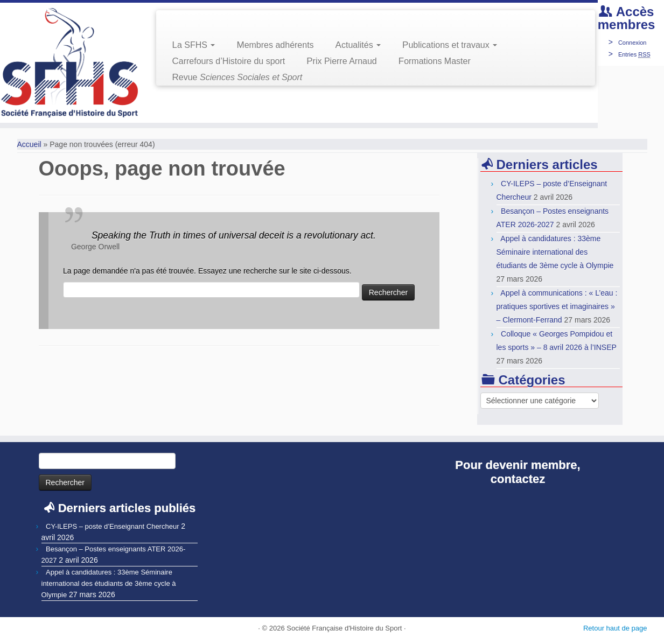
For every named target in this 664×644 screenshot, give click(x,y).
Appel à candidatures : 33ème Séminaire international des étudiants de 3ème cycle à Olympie (555, 252)
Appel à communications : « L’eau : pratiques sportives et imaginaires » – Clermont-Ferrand (557, 306)
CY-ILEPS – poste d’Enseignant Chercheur (112, 526)
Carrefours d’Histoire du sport (229, 61)
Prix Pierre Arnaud (342, 61)
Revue (237, 77)
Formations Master (435, 61)
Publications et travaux (450, 45)
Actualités (358, 45)
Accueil (29, 144)
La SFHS (194, 45)
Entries (634, 54)
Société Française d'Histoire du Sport (344, 628)
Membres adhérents (275, 45)
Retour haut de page (615, 628)
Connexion (632, 43)
